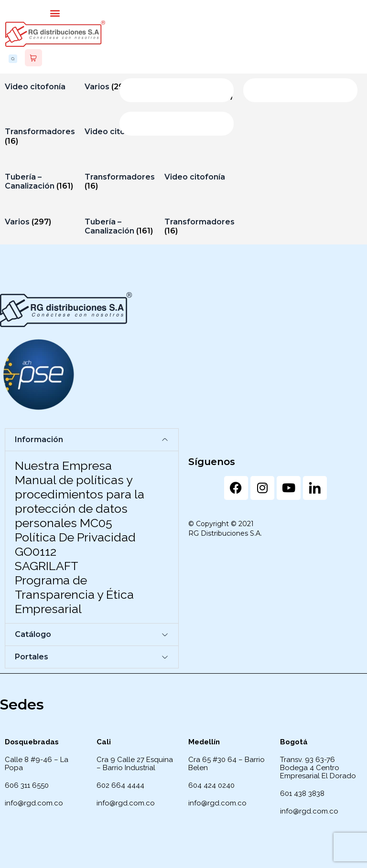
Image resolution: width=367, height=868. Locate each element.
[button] (55, 13)
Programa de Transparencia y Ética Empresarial (74, 594)
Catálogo (33, 634)
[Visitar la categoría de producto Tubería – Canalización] (40, 181)
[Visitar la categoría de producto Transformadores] (40, 136)
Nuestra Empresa (63, 466)
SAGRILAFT (47, 566)
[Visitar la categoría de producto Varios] (40, 222)
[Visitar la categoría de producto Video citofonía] (40, 87)
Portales (32, 657)
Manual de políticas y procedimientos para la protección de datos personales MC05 (80, 501)
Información (39, 439)
